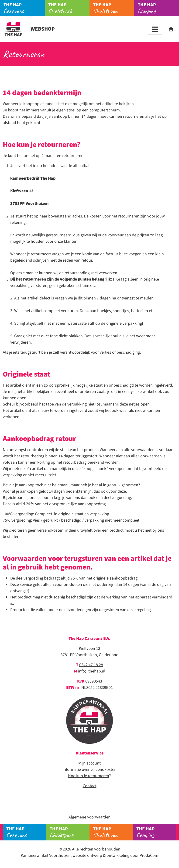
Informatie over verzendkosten (89, 770)
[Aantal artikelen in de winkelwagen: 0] (171, 29)
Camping (158, 8)
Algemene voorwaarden (89, 817)
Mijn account (89, 763)
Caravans (24, 8)
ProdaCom (149, 856)
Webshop (29, 29)
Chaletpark (69, 8)
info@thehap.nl (92, 671)
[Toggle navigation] (155, 29)
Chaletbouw (114, 8)
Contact (90, 786)
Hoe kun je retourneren (89, 776)
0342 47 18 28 (91, 665)
